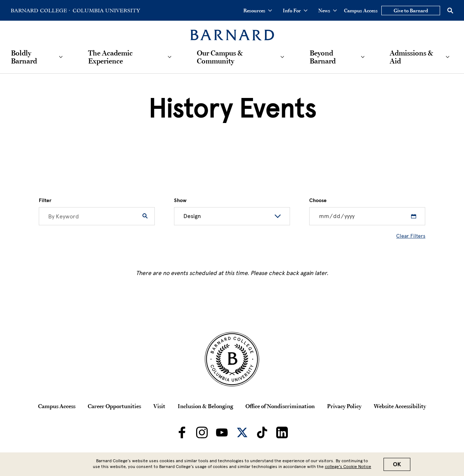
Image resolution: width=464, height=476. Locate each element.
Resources (258, 11)
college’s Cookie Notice (348, 467)
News (328, 11)
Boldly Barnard (24, 57)
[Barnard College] (232, 31)
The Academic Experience (110, 57)
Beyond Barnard (323, 57)
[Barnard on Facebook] (182, 432)
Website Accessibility (400, 406)
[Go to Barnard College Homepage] (40, 11)
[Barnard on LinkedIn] (282, 432)
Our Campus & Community (220, 57)
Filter (45, 201)
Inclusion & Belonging (205, 406)
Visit (159, 406)
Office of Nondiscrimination (280, 406)
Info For (295, 11)
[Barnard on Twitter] (242, 432)
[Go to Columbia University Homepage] (106, 11)
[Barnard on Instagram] (202, 432)
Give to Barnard (411, 11)
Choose (318, 201)
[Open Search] (450, 11)
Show (180, 201)
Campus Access (361, 11)
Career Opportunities (114, 406)
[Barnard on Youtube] (222, 432)
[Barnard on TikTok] (262, 432)
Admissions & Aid (411, 57)
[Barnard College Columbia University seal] (232, 359)
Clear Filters (411, 236)
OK (397, 464)
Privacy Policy (344, 406)
